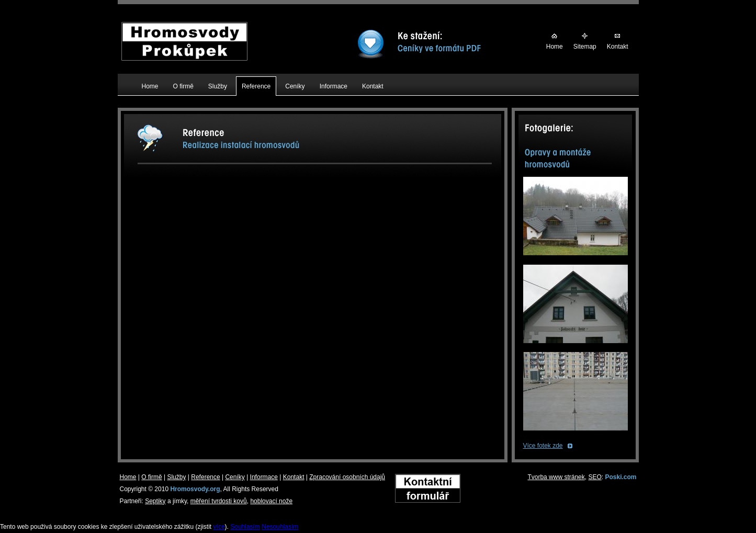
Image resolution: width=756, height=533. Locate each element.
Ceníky (235, 477)
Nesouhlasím (280, 527)
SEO (595, 477)
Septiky (155, 501)
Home (555, 47)
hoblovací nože (271, 501)
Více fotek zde (543, 446)
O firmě (151, 477)
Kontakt (618, 47)
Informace (264, 477)
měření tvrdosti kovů (219, 501)
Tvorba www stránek (556, 477)
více (219, 527)
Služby (176, 477)
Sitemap (585, 47)
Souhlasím (245, 527)
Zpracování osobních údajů (347, 477)
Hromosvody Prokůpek (184, 28)
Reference (205, 477)
